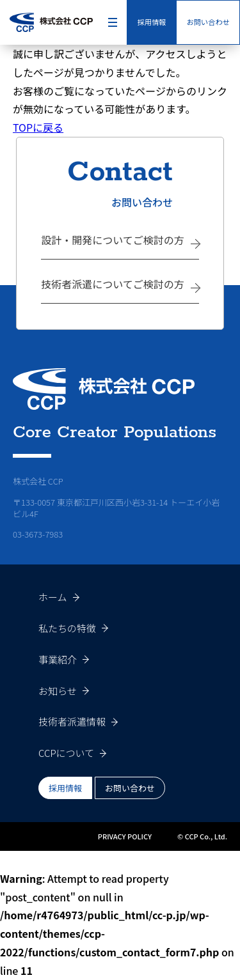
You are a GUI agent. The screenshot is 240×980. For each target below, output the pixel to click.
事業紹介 (58, 659)
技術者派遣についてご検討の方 (113, 284)
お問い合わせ (208, 22)
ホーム (53, 597)
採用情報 (151, 22)
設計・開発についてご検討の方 (113, 240)
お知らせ (58, 691)
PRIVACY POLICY (125, 836)
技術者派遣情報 (72, 721)
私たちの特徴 (67, 628)
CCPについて (66, 753)
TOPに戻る (38, 127)
